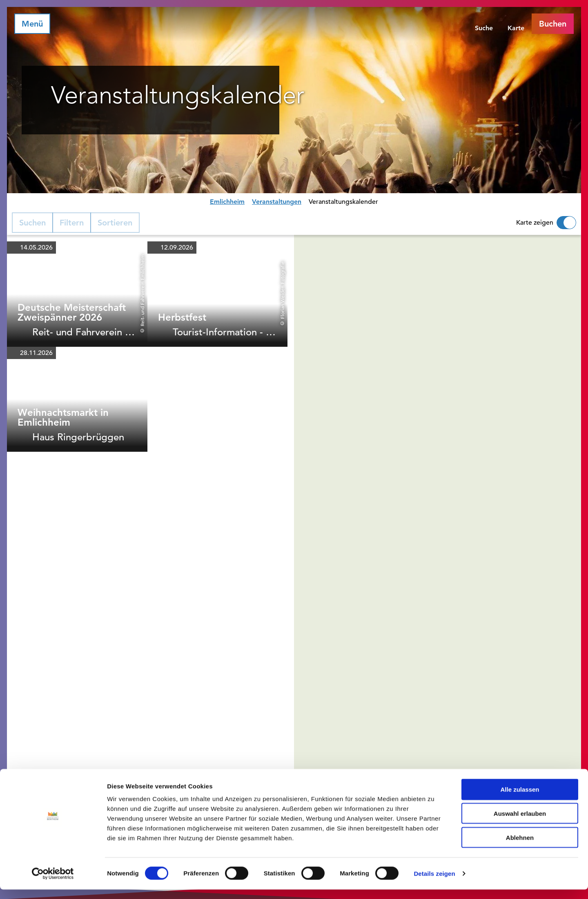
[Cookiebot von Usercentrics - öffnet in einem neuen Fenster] (53, 883)
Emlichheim (227, 202)
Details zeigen (434, 883)
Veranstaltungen (277, 202)
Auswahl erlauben (520, 823)
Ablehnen (520, 847)
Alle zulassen (520, 799)
